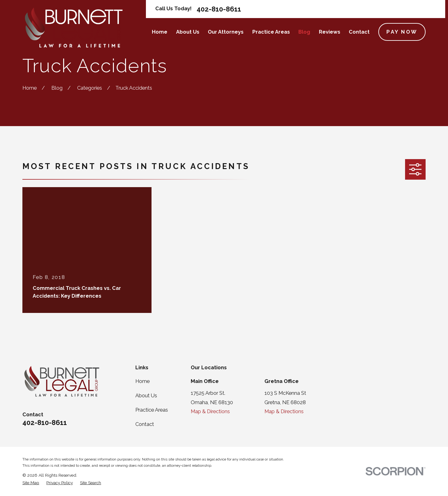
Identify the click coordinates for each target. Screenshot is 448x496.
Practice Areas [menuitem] (271, 32)
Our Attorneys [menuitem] (226, 32)
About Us (146, 396)
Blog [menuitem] (304, 32)
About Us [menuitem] (188, 32)
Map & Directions (210, 411)
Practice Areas (152, 410)
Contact (145, 424)
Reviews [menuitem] (330, 32)
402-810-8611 (219, 9)
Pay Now (402, 32)
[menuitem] (31, 483)
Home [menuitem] (160, 32)
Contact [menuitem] (359, 32)
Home (142, 381)
